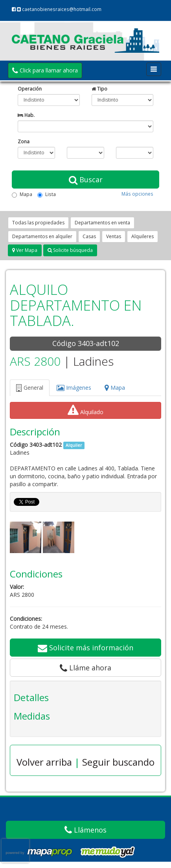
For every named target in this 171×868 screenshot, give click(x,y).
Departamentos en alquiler (42, 236)
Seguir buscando (118, 762)
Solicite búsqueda (70, 250)
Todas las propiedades (38, 223)
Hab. (26, 115)
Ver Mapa (25, 250)
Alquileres (142, 236)
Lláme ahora (85, 668)
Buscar (86, 180)
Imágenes (74, 388)
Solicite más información (85, 648)
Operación (30, 89)
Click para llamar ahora (45, 70)
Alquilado (85, 410)
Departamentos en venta (102, 223)
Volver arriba (44, 762)
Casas (89, 236)
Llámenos (85, 830)
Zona (24, 141)
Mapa (22, 194)
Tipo (99, 89)
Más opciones (137, 194)
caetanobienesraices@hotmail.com (59, 9)
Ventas (114, 236)
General (30, 388)
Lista (47, 194)
